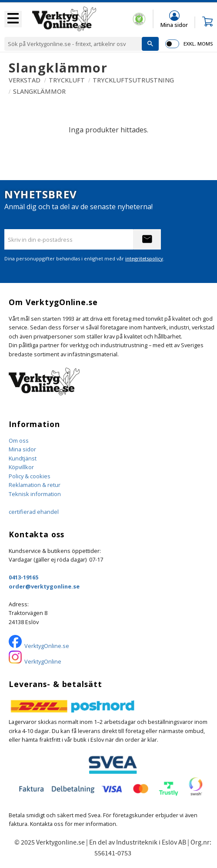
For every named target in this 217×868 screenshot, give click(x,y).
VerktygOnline (43, 661)
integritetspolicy (144, 258)
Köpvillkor (21, 467)
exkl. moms (198, 44)
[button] (13, 19)
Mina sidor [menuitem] (174, 25)
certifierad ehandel (34, 512)
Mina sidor (22, 449)
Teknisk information (35, 494)
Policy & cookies (30, 476)
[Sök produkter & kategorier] (73, 44)
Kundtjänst (23, 458)
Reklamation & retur (35, 485)
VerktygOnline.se (47, 646)
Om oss (19, 441)
